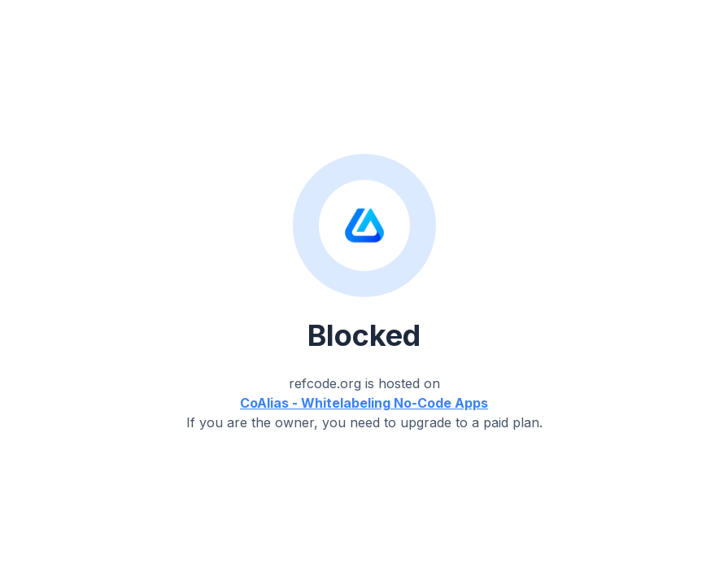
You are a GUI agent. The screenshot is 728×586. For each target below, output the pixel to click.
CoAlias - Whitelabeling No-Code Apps (364, 403)
